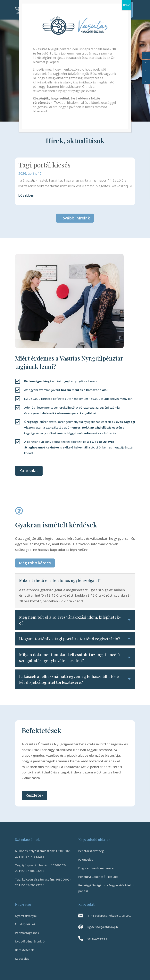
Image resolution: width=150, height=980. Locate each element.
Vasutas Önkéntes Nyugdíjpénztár (53, 43)
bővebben (26, 195)
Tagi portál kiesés (45, 165)
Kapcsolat (29, 471)
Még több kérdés (35, 563)
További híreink (75, 218)
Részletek (34, 795)
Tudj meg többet (40, 96)
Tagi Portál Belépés (125, 10)
